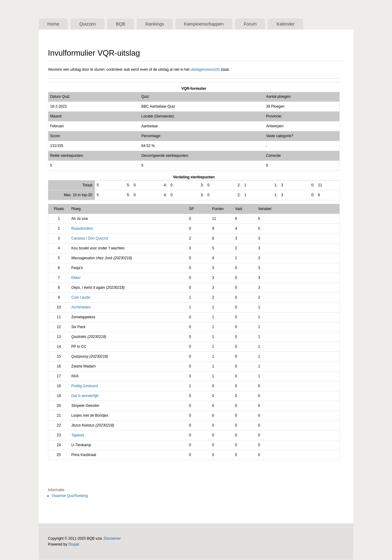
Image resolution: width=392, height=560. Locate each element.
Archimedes (81, 308)
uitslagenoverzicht (205, 70)
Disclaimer (112, 539)
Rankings (157, 24)
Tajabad (78, 435)
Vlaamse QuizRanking (70, 496)
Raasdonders (82, 229)
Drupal (74, 545)
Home (54, 24)
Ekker (76, 278)
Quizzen (89, 24)
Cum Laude (81, 298)
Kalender (291, 24)
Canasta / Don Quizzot (90, 239)
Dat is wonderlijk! (85, 396)
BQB (123, 24)
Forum (255, 24)
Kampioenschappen (208, 24)
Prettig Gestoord (85, 386)
